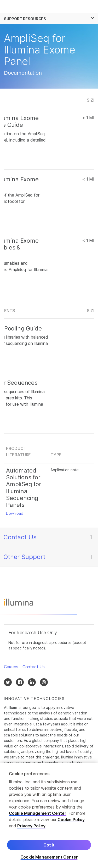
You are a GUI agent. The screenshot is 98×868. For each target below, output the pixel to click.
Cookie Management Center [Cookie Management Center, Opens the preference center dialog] (49, 857)
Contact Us (20, 537)
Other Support (24, 557)
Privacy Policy (31, 826)
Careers (11, 667)
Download (15, 513)
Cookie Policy (71, 820)
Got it (49, 845)
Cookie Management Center (38, 813)
